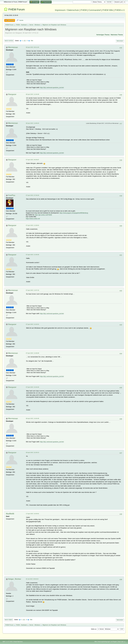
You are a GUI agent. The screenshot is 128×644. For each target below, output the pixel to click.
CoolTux (12, 195)
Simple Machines (18, 642)
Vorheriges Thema (103, 35)
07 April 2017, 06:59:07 (32, 160)
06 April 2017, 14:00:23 (32, 123)
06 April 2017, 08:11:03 (32, 47)
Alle (32, 41)
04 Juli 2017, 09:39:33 (32, 579)
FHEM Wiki (108, 10)
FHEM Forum (16, 9)
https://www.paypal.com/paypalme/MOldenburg (74, 213)
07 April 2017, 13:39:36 (32, 255)
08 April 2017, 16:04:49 (32, 418)
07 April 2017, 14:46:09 (32, 353)
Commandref (95, 10)
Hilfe (96, 642)
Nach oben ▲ (122, 642)
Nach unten (9, 41)
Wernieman (13, 47)
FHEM (84, 10)
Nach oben (9, 620)
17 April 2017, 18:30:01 (32, 514)
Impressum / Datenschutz (67, 10)
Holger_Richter (15, 579)
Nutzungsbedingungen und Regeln (107, 642)
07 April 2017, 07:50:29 (32, 195)
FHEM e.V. (120, 10)
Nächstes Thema (117, 35)
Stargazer (12, 94)
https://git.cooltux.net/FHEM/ (43, 215)
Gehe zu (94, 629)
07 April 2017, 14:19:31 (32, 324)
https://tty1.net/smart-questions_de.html (52, 88)
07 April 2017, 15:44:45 (32, 387)
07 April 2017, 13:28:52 (32, 225)
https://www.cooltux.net (33, 219)
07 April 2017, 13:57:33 (32, 290)
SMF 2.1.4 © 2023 (8, 642)
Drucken (120, 41)
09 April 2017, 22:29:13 (32, 452)
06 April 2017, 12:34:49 (32, 94)
